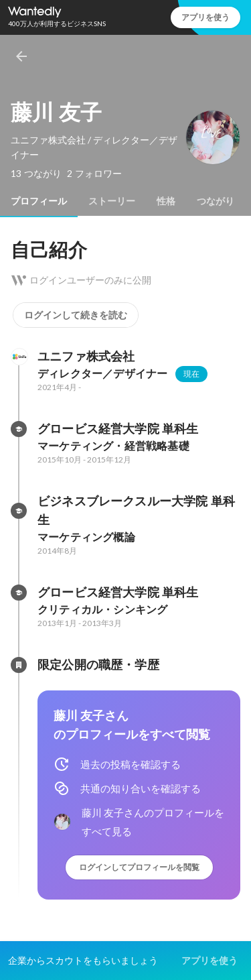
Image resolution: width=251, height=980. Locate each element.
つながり (216, 201)
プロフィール (39, 201)
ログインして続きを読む (76, 315)
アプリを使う (205, 17)
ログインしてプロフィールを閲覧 (139, 867)
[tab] (39, 201)
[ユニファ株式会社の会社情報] (19, 357)
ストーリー (112, 201)
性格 (166, 201)
